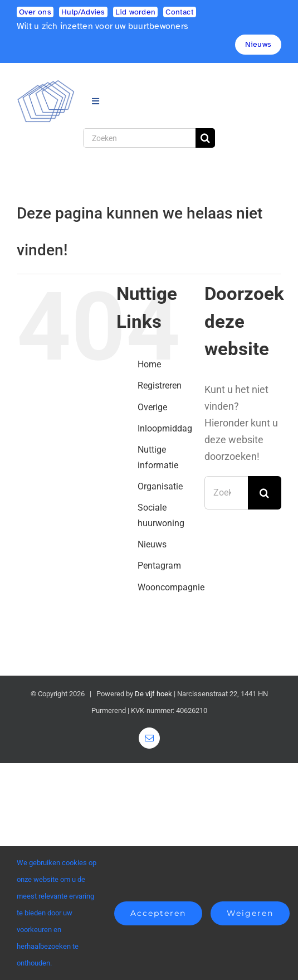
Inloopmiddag (165, 428)
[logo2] (46, 84)
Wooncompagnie (171, 587)
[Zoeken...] (226, 493)
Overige (152, 407)
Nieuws (152, 544)
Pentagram (159, 566)
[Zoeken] (140, 138)
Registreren (160, 385)
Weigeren (250, 913)
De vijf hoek (153, 694)
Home (149, 364)
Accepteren (158, 913)
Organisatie (160, 486)
